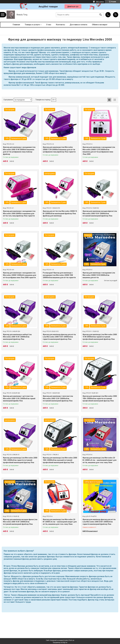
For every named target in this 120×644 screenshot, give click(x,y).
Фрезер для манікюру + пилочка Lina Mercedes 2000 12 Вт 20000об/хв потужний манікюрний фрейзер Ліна (58, 398)
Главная (16, 25)
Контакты (60, 25)
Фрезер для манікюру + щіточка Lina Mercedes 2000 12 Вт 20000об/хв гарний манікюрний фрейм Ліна (19, 398)
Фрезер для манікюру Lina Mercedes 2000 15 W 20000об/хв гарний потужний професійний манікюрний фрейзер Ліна (100, 337)
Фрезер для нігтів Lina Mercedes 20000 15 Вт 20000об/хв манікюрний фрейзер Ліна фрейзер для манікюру (60, 213)
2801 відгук (100, 2)
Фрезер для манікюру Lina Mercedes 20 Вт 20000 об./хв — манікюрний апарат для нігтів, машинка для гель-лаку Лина (100, 460)
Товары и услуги (32, 25)
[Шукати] (101, 15)
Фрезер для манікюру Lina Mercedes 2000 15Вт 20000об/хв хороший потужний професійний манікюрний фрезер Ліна (60, 460)
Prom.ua (71, 640)
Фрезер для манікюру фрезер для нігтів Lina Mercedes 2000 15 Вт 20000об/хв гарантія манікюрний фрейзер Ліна (59, 337)
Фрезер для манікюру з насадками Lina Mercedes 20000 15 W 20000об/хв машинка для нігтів (99, 275)
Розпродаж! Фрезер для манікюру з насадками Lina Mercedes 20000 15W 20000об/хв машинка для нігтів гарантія (59, 275)
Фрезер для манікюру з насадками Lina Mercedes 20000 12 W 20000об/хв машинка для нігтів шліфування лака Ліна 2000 (99, 151)
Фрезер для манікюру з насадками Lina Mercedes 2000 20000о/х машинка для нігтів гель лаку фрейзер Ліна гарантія (19, 213)
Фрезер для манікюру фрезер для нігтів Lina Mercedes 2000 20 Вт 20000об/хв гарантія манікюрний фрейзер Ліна (99, 522)
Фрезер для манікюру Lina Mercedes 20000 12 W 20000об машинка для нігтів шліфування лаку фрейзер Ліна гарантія (59, 149)
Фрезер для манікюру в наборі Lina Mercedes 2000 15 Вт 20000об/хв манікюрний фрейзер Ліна (17, 337)
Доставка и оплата (78, 25)
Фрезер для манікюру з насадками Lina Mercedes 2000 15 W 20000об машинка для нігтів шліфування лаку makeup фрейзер (19, 151)
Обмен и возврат (100, 25)
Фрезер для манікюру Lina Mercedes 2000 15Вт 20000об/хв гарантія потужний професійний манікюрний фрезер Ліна (100, 398)
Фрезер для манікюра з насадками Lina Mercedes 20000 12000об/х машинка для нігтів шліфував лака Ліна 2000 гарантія (20, 275)
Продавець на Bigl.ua (60, 642)
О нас (49, 25)
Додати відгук (116, 15)
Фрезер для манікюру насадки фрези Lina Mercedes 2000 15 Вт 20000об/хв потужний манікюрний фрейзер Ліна (100, 213)
